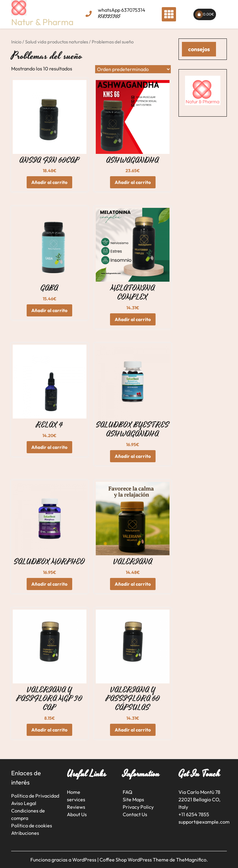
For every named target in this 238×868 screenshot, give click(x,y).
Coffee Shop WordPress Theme (134, 860)
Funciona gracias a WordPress (64, 860)
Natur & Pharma (42, 22)
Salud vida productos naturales (57, 42)
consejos (199, 49)
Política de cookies (32, 825)
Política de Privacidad (35, 796)
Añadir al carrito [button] (49, 182)
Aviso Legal (24, 803)
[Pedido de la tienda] (133, 69)
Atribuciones (25, 833)
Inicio (16, 42)
